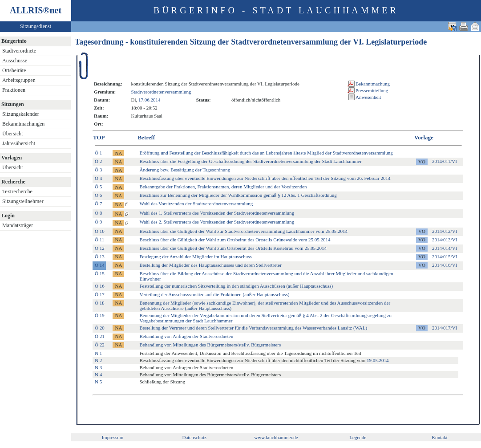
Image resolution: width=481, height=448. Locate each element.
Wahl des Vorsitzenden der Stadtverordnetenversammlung (196, 204)
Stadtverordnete (19, 51)
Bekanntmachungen (23, 124)
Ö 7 (98, 204)
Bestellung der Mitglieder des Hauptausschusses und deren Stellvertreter (210, 265)
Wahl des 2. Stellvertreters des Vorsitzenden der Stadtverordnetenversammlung (217, 222)
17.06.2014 (150, 100)
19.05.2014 (378, 360)
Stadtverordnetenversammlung (161, 92)
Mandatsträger (18, 225)
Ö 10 (100, 231)
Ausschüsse (15, 61)
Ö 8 (98, 213)
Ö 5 (98, 187)
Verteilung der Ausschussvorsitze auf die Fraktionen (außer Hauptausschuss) (214, 294)
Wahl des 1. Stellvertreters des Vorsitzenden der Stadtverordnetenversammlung (217, 213)
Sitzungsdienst (36, 26)
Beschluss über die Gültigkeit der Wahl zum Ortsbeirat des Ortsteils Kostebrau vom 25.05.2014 (233, 248)
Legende (358, 437)
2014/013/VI (445, 240)
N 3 (98, 367)
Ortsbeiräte (14, 70)
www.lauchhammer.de (276, 437)
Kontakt (439, 437)
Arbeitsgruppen (19, 80)
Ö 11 (99, 240)
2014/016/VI (445, 265)
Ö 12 (100, 248)
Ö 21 (100, 336)
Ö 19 (100, 315)
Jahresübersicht (19, 143)
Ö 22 (100, 345)
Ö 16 (100, 286)
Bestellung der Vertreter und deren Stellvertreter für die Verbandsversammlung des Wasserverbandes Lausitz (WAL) (253, 328)
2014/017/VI (445, 328)
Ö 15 (100, 273)
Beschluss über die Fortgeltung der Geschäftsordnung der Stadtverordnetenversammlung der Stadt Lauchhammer (250, 161)
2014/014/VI (445, 248)
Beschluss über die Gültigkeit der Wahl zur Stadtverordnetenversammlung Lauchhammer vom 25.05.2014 (243, 231)
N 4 (98, 375)
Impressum (112, 437)
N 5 (98, 382)
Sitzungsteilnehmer (23, 201)
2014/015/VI (445, 257)
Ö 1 (98, 153)
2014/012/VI (445, 231)
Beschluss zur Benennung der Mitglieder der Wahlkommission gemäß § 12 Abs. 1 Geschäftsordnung (238, 195)
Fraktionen (14, 90)
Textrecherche (17, 191)
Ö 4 (98, 178)
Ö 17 (100, 294)
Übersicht (13, 134)
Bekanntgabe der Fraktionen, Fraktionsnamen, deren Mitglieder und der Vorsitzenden (223, 187)
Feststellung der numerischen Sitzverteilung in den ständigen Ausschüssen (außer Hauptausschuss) (236, 286)
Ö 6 (98, 195)
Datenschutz (194, 437)
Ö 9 (98, 222)
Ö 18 (100, 303)
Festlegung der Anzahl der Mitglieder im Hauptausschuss (195, 257)
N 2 (98, 360)
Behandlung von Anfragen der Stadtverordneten (186, 336)
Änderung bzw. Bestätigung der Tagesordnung (185, 170)
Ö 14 (100, 265)
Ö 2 (98, 161)
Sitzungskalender (21, 114)
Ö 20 (100, 328)
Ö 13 (100, 257)
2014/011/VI (445, 161)
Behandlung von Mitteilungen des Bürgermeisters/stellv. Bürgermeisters (210, 345)
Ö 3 (98, 170)
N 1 (98, 353)
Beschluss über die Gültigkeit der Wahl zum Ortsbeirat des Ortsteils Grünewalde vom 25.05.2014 (235, 240)
